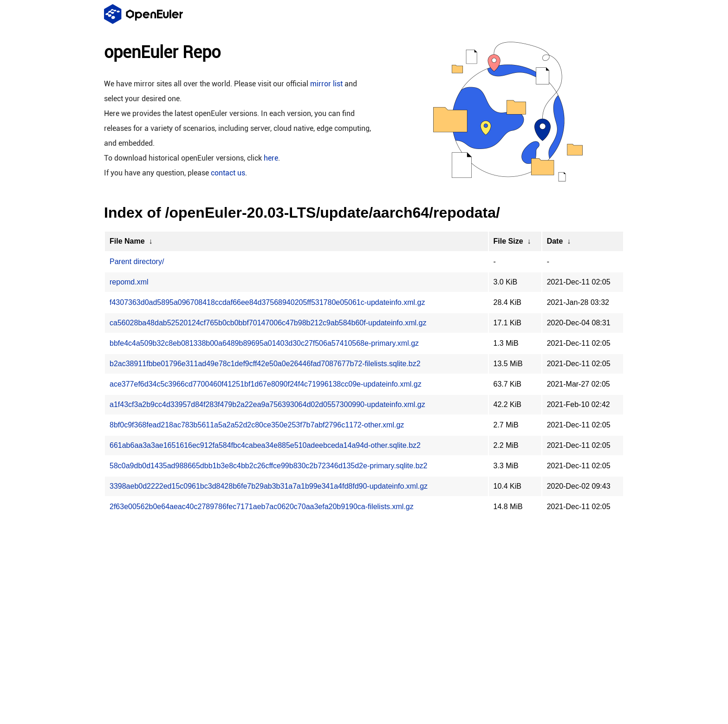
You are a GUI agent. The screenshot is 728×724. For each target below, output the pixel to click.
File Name (127, 241)
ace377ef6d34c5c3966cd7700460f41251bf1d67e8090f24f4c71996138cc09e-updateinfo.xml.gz (266, 384)
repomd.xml (129, 282)
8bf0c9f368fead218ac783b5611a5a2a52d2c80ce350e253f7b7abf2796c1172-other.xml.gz (257, 425)
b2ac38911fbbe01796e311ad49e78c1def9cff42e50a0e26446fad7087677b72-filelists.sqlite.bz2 (265, 364)
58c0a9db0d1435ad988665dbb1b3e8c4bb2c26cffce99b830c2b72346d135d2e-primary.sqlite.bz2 (268, 466)
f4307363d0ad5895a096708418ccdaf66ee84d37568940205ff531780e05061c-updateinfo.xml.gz (267, 302)
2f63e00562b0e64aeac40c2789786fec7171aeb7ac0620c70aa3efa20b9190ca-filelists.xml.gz (262, 507)
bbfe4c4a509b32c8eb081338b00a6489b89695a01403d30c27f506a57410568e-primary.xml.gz (264, 343)
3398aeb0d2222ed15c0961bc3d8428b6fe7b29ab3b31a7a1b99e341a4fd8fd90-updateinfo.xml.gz (269, 486)
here (271, 158)
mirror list (326, 84)
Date (555, 241)
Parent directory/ (137, 262)
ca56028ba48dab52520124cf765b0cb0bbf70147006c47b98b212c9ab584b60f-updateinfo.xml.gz (268, 323)
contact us (228, 173)
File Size (508, 241)
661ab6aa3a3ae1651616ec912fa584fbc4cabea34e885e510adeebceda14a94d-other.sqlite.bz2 (265, 445)
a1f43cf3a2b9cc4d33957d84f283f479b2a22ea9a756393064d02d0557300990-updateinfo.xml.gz (267, 404)
